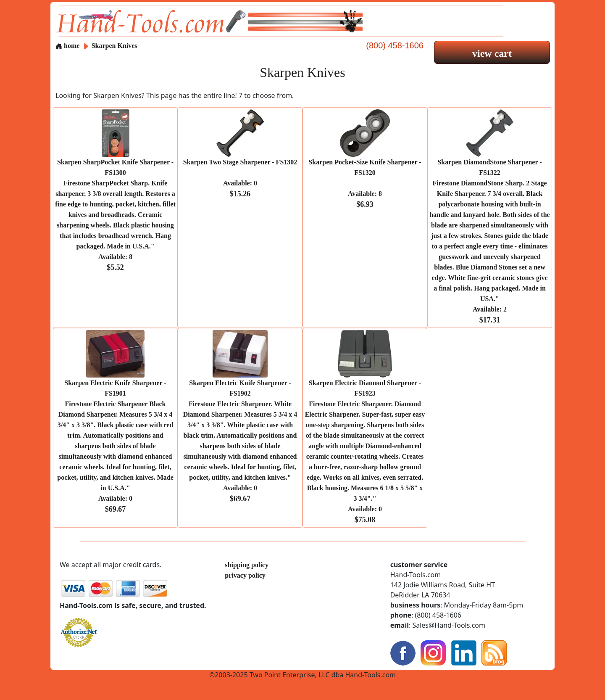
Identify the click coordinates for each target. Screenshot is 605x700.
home (67, 46)
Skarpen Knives (114, 46)
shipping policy (247, 565)
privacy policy (245, 575)
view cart (492, 53)
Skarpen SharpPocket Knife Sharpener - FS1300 (115, 215)
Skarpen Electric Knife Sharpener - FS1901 (115, 446)
